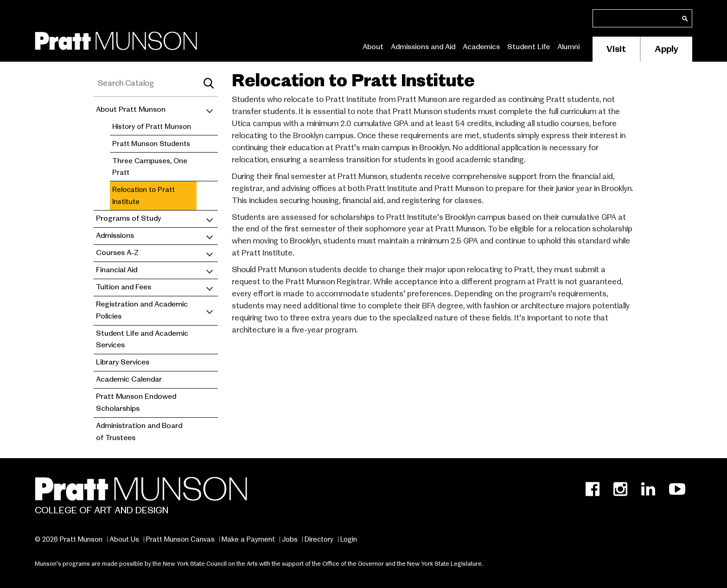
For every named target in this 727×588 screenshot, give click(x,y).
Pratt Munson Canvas (180, 539)
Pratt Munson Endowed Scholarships (136, 403)
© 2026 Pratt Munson (69, 539)
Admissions (115, 236)
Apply (666, 49)
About (373, 47)
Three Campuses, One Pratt (150, 167)
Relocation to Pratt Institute (143, 195)
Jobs (290, 539)
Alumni (568, 47)
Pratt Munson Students (151, 144)
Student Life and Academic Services (142, 339)
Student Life (529, 47)
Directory (319, 539)
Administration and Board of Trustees (139, 432)
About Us (124, 539)
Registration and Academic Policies (142, 310)
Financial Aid (117, 270)
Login (349, 539)
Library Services (123, 362)
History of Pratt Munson (152, 126)
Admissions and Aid (423, 47)
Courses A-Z (117, 253)
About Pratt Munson (131, 109)
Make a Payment (248, 539)
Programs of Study (128, 218)
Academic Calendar (129, 379)
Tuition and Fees (124, 287)
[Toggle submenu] (210, 110)
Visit (616, 49)
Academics (481, 47)
